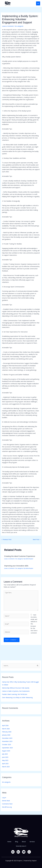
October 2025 (6, 744)
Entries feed (6, 801)
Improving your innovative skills (16, 566)
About (24, 842)
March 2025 (6, 767)
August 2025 (6, 751)
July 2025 (5, 754)
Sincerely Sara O (21, 846)
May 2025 (5, 760)
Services (32, 842)
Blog (17, 842)
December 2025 (7, 738)
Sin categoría (19, 26)
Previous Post (6, 539)
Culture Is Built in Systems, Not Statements (16, 691)
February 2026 (7, 732)
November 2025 (7, 741)
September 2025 (7, 748)
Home (9, 842)
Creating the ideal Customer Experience (20, 556)
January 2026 (6, 735)
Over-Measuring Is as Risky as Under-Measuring (17, 697)
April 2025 (5, 763)
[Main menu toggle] (38, 3)
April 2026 (5, 725)
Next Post (37, 539)
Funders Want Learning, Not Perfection (15, 694)
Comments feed (7, 804)
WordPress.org (7, 807)
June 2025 (5, 757)
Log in (4, 797)
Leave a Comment (8, 26)
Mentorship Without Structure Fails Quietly (16, 688)
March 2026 (6, 729)
